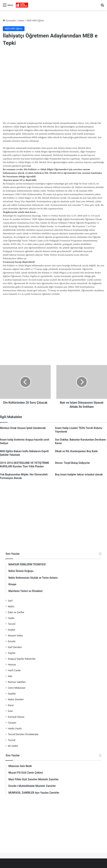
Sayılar (12, 653)
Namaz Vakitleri (17, 682)
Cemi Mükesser (17, 688)
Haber (21, 21)
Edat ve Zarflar (16, 612)
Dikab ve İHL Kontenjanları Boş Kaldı (76, 451)
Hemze (12, 664)
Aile (10, 676)
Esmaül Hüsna (16, 717)
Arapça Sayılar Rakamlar (22, 659)
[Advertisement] (53, 79)
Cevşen (12, 723)
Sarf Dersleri (15, 647)
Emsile (12, 641)
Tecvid (12, 624)
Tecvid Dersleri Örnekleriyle (23, 734)
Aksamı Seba (15, 635)
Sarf (10, 601)
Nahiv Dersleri (16, 699)
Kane (11, 705)
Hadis (11, 618)
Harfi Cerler (14, 670)
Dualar (12, 630)
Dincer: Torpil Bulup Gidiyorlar (72, 463)
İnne (10, 711)
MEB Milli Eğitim (35, 21)
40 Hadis (13, 746)
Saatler (12, 694)
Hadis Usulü (15, 728)
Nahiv (11, 606)
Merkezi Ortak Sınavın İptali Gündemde (23, 428)
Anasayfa (9, 21)
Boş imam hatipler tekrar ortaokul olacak (79, 474)
